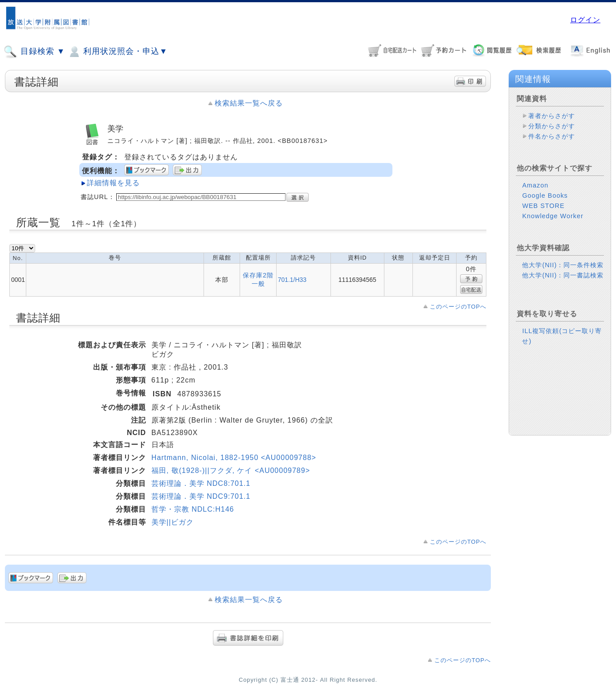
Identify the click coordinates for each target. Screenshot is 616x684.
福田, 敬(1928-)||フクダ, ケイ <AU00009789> (231, 470)
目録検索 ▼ (34, 52)
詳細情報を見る (113, 183)
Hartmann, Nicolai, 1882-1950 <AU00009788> (234, 458)
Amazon (535, 185)
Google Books (545, 195)
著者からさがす (552, 116)
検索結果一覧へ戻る (249, 103)
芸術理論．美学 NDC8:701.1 (201, 483)
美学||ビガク (173, 522)
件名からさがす (552, 136)
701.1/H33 (292, 280)
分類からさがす (552, 126)
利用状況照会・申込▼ (117, 52)
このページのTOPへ (458, 307)
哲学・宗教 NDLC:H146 (193, 509)
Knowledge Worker (553, 216)
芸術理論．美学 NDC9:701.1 (201, 496)
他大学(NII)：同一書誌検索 (563, 275)
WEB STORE (543, 206)
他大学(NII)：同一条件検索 (563, 265)
